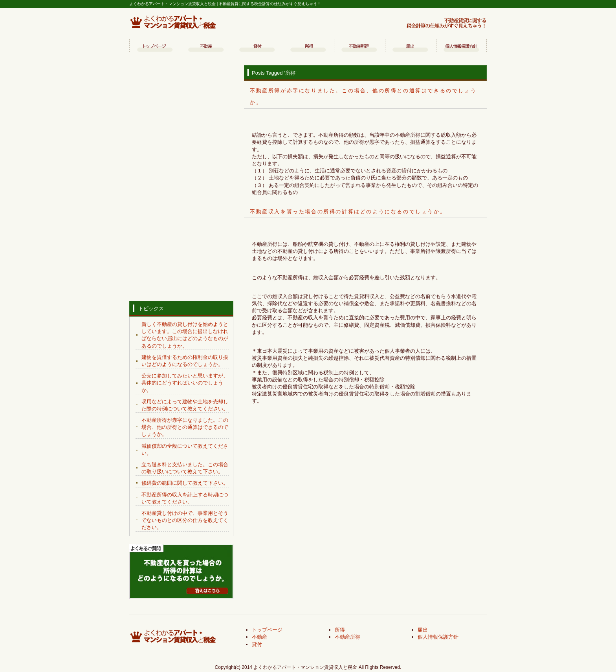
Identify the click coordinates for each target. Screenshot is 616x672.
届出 (410, 46)
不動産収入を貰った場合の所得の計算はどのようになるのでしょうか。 (348, 211)
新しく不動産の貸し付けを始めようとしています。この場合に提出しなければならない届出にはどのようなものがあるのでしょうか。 (185, 335)
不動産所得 (359, 46)
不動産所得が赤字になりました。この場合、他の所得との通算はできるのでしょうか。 (185, 427)
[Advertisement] (181, 181)
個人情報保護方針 (461, 46)
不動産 (206, 46)
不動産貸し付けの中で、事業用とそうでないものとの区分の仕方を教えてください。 (185, 520)
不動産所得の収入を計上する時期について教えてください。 (185, 498)
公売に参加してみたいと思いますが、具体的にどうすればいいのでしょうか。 (185, 383)
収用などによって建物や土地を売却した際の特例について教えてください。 (185, 405)
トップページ (155, 46)
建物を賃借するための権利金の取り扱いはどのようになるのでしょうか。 (185, 361)
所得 (308, 46)
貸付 (257, 46)
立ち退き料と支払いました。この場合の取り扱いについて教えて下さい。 (185, 468)
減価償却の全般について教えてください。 (185, 450)
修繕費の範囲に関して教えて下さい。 (185, 483)
